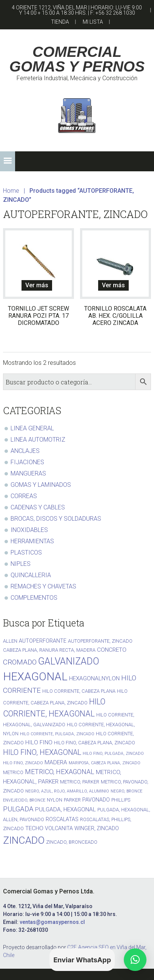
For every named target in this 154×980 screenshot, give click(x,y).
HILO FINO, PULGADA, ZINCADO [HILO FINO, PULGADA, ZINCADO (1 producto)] (113, 754)
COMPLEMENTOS (34, 598)
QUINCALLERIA (31, 575)
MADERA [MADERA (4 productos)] (56, 762)
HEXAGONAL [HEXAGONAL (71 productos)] (35, 677)
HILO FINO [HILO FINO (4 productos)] (39, 742)
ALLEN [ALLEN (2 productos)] (10, 641)
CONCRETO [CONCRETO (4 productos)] (112, 650)
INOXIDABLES (29, 530)
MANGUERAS (28, 473)
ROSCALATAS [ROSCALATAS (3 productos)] (62, 819)
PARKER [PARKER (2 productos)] (72, 800)
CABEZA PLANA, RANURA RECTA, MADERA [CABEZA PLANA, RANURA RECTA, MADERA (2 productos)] (49, 650)
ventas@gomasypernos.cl (52, 922)
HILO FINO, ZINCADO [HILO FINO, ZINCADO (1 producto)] (23, 763)
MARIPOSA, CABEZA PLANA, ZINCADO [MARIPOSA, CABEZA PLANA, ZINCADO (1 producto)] (105, 763)
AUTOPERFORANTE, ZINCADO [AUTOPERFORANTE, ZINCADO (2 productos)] (100, 641)
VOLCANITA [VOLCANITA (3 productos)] (59, 828)
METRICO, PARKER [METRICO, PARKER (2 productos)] (80, 782)
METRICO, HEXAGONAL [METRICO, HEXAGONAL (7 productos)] (60, 772)
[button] (8, 161)
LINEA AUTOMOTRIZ (38, 440)
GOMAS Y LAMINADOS (41, 485)
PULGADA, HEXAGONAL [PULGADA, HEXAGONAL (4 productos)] (65, 809)
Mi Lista (93, 22)
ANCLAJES (25, 451)
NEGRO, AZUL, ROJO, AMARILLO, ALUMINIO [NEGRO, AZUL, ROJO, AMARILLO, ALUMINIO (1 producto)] (67, 791)
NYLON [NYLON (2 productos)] (55, 800)
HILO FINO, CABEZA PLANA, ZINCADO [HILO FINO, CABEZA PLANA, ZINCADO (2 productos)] (95, 743)
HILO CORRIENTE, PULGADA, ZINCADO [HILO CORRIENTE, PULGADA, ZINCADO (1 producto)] (57, 734)
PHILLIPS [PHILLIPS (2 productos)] (121, 800)
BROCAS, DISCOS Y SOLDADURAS (56, 519)
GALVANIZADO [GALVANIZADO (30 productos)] (69, 661)
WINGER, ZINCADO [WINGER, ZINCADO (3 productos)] (97, 828)
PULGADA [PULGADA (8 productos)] (18, 809)
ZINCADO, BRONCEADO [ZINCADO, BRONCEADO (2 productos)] (72, 842)
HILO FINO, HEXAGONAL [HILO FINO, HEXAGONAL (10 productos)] (42, 752)
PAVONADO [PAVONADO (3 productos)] (96, 800)
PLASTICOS (26, 552)
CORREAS (24, 496)
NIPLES (21, 564)
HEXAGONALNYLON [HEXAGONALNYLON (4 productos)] (94, 678)
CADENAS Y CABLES (38, 507)
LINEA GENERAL (32, 428)
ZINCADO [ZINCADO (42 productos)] (24, 840)
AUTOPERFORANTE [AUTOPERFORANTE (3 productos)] (43, 641)
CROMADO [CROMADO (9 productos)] (20, 662)
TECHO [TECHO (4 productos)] (34, 828)
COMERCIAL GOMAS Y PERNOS (77, 59)
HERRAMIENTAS (32, 541)
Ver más (37, 285)
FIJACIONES (27, 462)
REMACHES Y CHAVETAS (43, 586)
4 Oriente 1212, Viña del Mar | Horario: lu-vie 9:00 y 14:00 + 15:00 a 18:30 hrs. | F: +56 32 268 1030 (77, 10)
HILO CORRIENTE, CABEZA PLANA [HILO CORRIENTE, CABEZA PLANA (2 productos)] (79, 691)
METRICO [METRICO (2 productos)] (13, 772)
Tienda (60, 22)
